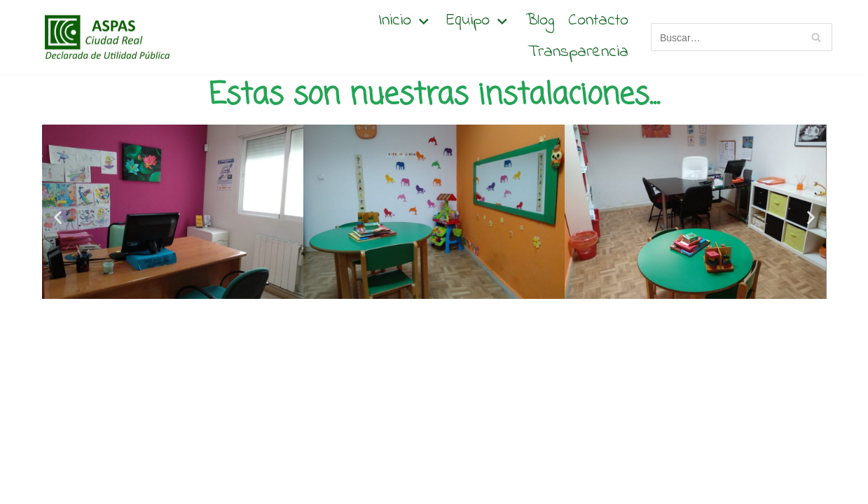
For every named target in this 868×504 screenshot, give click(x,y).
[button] (58, 217)
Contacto (598, 21)
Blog (540, 21)
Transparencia (578, 53)
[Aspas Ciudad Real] (105, 37)
